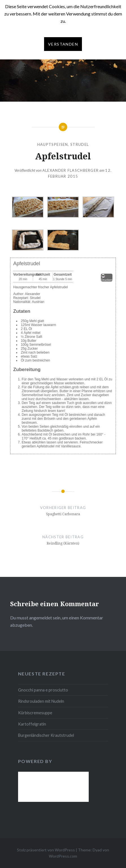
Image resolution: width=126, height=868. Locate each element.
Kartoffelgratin (32, 724)
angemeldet (41, 618)
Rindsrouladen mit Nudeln (41, 701)
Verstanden (63, 44)
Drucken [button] (107, 278)
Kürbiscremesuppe (35, 713)
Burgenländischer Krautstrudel (46, 735)
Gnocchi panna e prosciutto (43, 690)
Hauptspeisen (53, 144)
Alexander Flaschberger (71, 170)
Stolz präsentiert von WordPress (46, 850)
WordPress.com (63, 856)
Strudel (80, 144)
